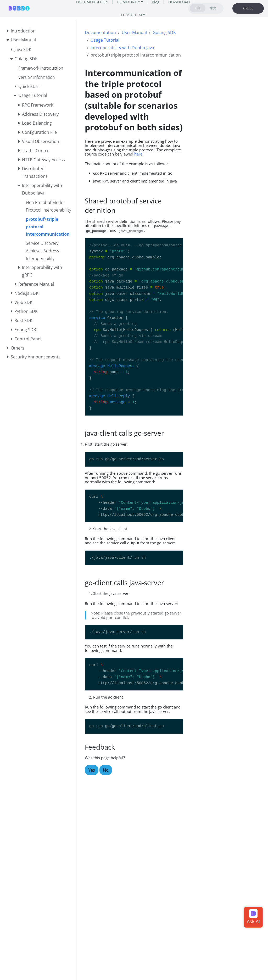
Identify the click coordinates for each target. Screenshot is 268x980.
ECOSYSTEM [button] (132, 15)
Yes (92, 770)
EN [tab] (198, 8)
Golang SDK (164, 32)
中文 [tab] (213, 8)
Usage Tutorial (105, 40)
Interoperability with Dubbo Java (122, 48)
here (138, 154)
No (106, 770)
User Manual (134, 32)
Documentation (100, 32)
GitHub (248, 8)
